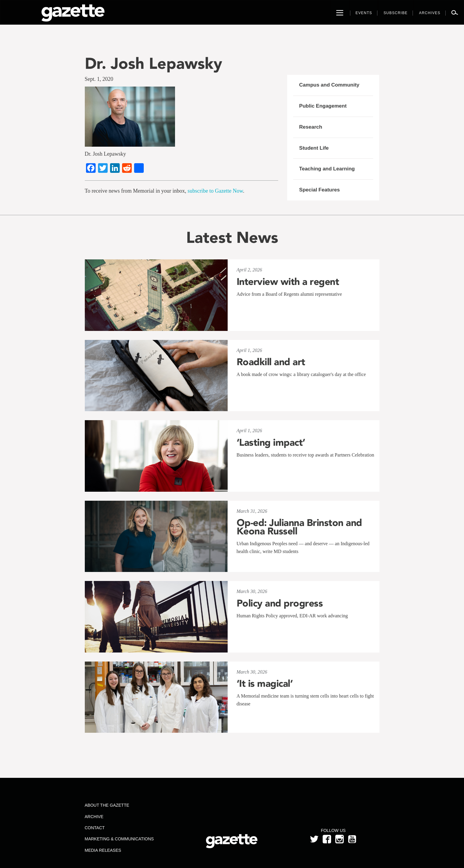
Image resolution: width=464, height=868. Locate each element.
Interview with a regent (288, 282)
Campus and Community (329, 85)
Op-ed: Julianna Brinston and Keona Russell (299, 527)
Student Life (314, 148)
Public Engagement (323, 106)
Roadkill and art (271, 362)
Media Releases (103, 850)
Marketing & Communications (119, 839)
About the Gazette (107, 805)
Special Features (320, 190)
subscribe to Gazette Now (215, 191)
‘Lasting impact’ (271, 442)
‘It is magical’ (265, 683)
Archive (94, 817)
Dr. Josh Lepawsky (154, 63)
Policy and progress (280, 603)
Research (311, 127)
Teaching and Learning (327, 169)
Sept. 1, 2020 (99, 79)
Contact (95, 828)
